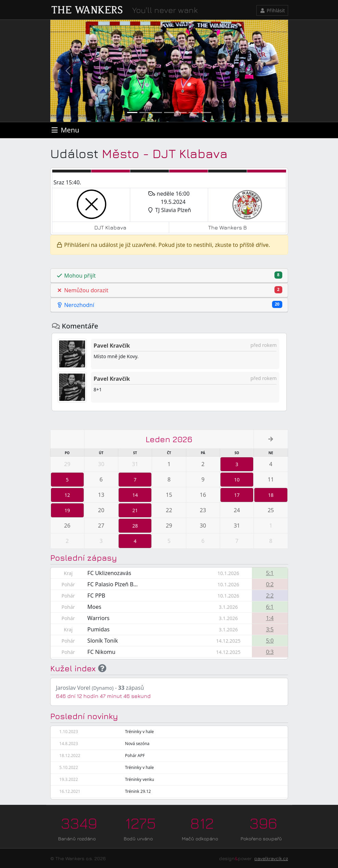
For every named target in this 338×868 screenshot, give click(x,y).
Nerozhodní (169, 305)
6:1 (270, 607)
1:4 (270, 618)
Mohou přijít (169, 275)
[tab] (169, 276)
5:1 (270, 573)
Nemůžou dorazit (169, 290)
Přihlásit (272, 10)
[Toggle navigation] (65, 130)
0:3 (270, 652)
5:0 (270, 641)
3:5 (270, 629)
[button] (68, 71)
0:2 (270, 584)
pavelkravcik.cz (271, 858)
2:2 (270, 596)
